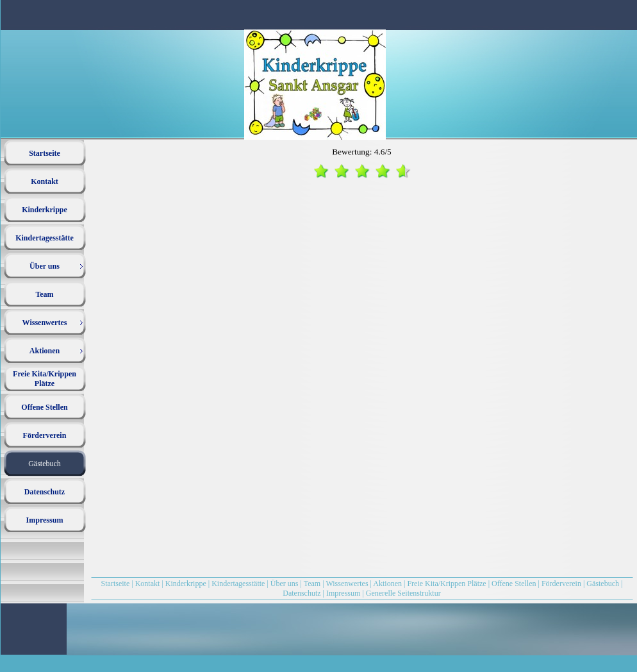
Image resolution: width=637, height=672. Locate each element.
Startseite (116, 584)
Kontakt (148, 584)
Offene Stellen (514, 584)
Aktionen (387, 584)
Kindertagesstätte (238, 584)
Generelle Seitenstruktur (403, 593)
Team (312, 584)
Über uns (285, 584)
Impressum (343, 593)
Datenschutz (302, 593)
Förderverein (562, 584)
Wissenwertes (347, 584)
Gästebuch (603, 584)
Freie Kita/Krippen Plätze (446, 584)
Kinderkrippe (186, 584)
